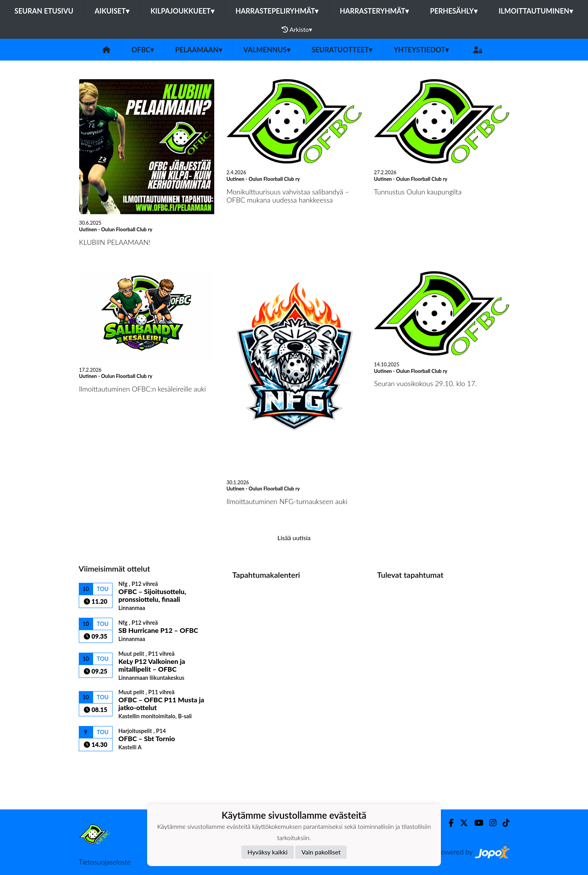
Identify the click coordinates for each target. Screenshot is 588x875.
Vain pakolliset (321, 852)
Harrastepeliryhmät (277, 11)
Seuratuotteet (342, 50)
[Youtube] (476, 823)
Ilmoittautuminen (536, 11)
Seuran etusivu (44, 11)
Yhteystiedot (421, 50)
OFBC (143, 50)
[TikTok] (503, 823)
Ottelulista (98, 765)
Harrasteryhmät (374, 11)
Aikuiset (112, 11)
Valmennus (267, 50)
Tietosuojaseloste (105, 862)
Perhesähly (454, 11)
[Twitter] (461, 823)
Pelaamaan (199, 50)
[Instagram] (490, 823)
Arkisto (297, 29)
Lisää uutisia (294, 538)
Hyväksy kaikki (268, 852)
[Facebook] (448, 823)
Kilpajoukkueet (182, 11)
